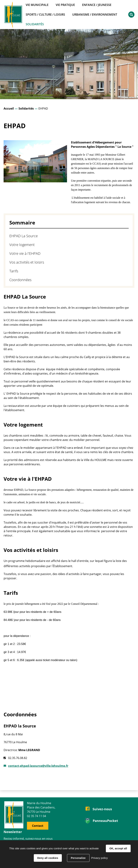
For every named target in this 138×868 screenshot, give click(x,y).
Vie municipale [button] (37, 5)
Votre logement (22, 245)
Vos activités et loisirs (27, 262)
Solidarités (26, 108)
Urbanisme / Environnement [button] (95, 15)
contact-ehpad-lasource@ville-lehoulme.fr (38, 766)
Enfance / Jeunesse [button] (97, 5)
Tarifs (14, 271)
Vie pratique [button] (65, 5)
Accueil (9, 108)
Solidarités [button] (35, 24)
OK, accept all (118, 848)
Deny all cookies (48, 858)
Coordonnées (20, 280)
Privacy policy (100, 858)
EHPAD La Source (24, 236)
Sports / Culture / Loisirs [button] (45, 15)
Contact (38, 826)
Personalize (78, 858)
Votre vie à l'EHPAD (25, 253)
